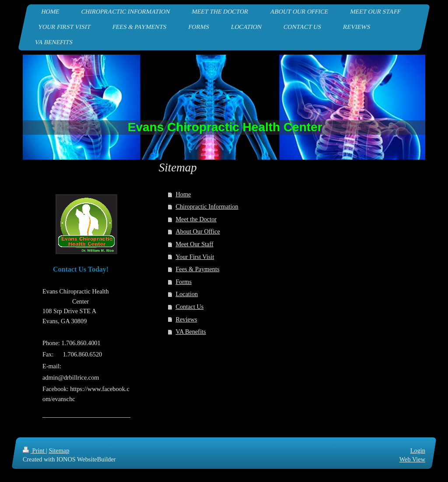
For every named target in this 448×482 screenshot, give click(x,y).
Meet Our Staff (194, 244)
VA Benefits (191, 332)
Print (34, 451)
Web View (412, 459)
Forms (184, 282)
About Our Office (198, 231)
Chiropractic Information (207, 206)
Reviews (186, 319)
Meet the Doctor (196, 219)
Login (418, 451)
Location (187, 294)
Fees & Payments (197, 269)
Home (183, 194)
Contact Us (189, 307)
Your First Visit (195, 257)
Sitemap (59, 451)
